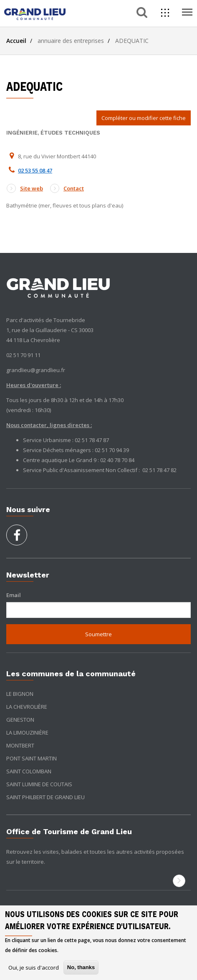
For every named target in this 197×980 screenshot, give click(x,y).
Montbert (20, 745)
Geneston (20, 720)
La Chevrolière (27, 707)
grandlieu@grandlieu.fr (36, 370)
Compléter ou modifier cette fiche (144, 118)
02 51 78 (153, 470)
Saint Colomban (29, 771)
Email (14, 595)
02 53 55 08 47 (35, 170)
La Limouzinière (27, 732)
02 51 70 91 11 (23, 355)
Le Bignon (20, 694)
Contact (67, 188)
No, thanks (81, 967)
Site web (25, 188)
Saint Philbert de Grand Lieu (45, 797)
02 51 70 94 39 (112, 450)
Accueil (16, 41)
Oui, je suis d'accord (34, 967)
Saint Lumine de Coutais (39, 784)
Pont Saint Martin (32, 758)
